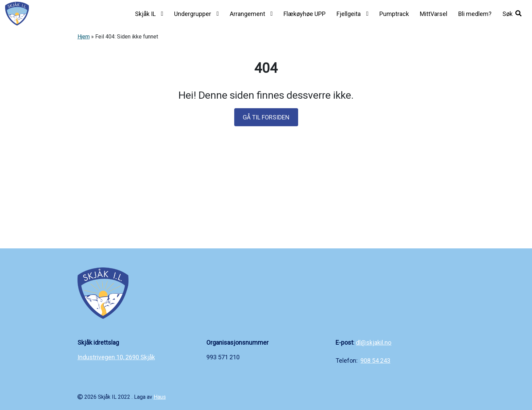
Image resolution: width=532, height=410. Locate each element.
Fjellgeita (349, 14)
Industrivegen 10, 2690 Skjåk (116, 357)
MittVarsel (434, 14)
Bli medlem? (475, 14)
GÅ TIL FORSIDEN (266, 117)
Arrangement (247, 14)
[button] (512, 14)
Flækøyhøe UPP (305, 14)
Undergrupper (193, 14)
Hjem (84, 37)
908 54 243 (375, 360)
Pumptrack (394, 14)
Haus (160, 397)
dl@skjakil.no (374, 342)
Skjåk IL (145, 14)
